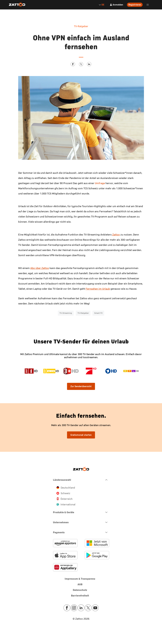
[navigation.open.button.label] (81, 512)
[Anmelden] (116, 5)
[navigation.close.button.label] (81, 480)
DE (101, 5)
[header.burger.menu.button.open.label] (148, 5)
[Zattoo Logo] (17, 4)
